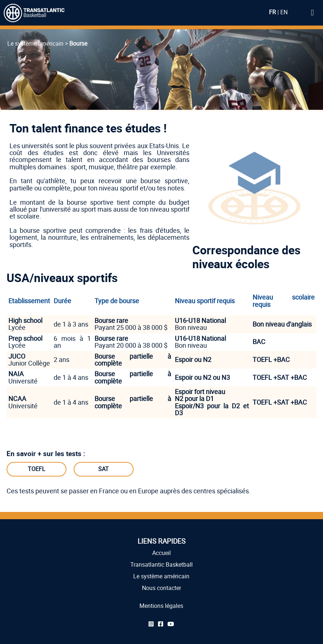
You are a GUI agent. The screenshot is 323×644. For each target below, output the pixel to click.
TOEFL (36, 469)
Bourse (78, 43)
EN (284, 12)
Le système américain (161, 576)
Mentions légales (161, 606)
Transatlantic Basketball (161, 564)
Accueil (161, 553)
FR (272, 12)
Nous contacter (161, 588)
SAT (103, 469)
